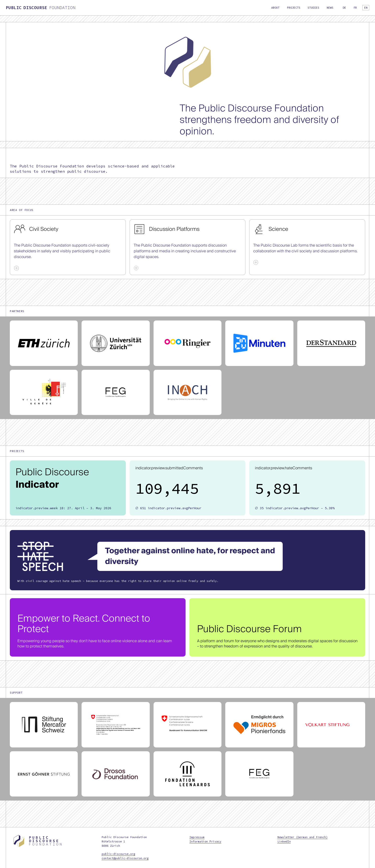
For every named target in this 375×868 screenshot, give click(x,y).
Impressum (197, 837)
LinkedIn (284, 841)
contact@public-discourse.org (125, 858)
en (366, 8)
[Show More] (16, 268)
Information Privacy (205, 841)
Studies (313, 8)
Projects (294, 8)
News (330, 8)
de (344, 8)
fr (355, 8)
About (275, 8)
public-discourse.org (118, 854)
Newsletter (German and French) (303, 837)
